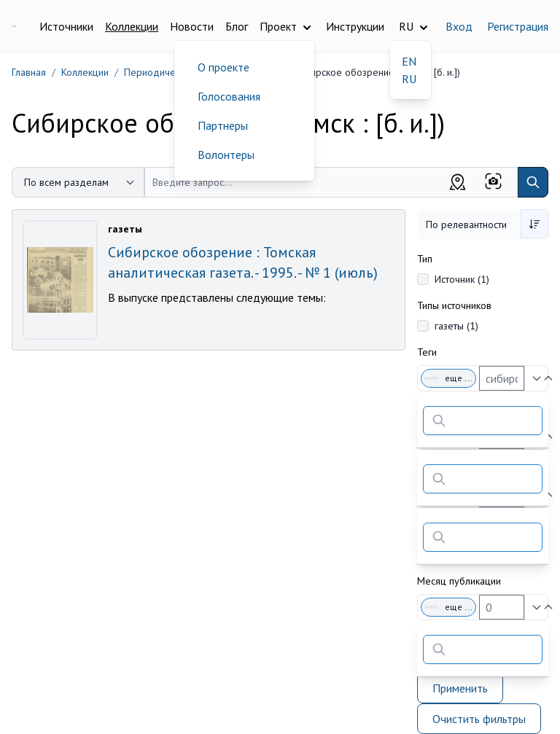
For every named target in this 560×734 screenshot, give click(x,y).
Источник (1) (462, 279)
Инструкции (355, 26)
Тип (425, 259)
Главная (29, 72)
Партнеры (223, 125)
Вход (459, 26)
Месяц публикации (459, 581)
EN (409, 61)
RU (409, 79)
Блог (237, 26)
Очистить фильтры (479, 719)
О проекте (223, 67)
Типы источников (454, 305)
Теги (427, 352)
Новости (192, 26)
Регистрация (518, 26)
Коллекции (132, 26)
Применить (460, 688)
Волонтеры (226, 155)
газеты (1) (456, 326)
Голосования (229, 96)
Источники (66, 26)
